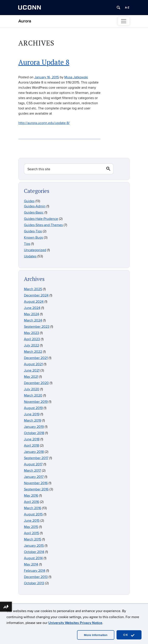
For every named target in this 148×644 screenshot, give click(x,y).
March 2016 (33, 508)
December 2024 (36, 295)
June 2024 (32, 308)
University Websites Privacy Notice (75, 623)
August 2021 (33, 364)
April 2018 (31, 446)
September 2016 (36, 489)
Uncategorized (35, 250)
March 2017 (32, 471)
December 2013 (36, 577)
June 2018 (32, 439)
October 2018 (34, 433)
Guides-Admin (35, 206)
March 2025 (33, 289)
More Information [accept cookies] (96, 635)
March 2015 (33, 539)
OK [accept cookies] (129, 635)
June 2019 (32, 414)
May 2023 (31, 333)
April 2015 (31, 533)
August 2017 (33, 464)
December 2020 (36, 383)
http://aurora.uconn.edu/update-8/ (44, 123)
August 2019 (33, 408)
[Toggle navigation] (124, 21)
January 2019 (34, 427)
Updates (30, 256)
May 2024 (31, 314)
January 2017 (34, 477)
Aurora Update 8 (44, 62)
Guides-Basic (34, 213)
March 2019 (33, 420)
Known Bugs (33, 238)
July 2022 (31, 345)
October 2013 (34, 583)
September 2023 (37, 327)
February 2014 (35, 571)
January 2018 (34, 452)
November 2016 (36, 483)
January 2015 (34, 546)
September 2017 (36, 458)
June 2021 (32, 370)
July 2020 (32, 389)
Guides (29, 201)
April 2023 (32, 339)
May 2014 (31, 564)
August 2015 (33, 514)
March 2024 (33, 320)
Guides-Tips (33, 231)
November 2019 (36, 402)
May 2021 (31, 377)
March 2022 (33, 352)
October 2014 (34, 552)
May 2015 (31, 527)
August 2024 (34, 302)
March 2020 (33, 395)
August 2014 (33, 558)
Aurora (25, 21)
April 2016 (31, 502)
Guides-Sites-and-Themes (43, 225)
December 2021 (36, 358)
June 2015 (32, 521)
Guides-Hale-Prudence (41, 219)
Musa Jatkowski (76, 77)
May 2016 (31, 496)
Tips (27, 244)
